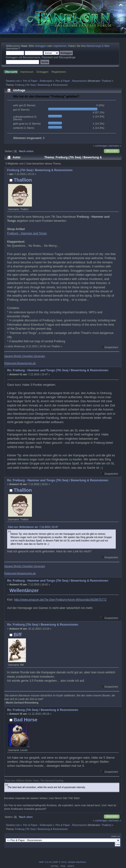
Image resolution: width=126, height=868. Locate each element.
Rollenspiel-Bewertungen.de (20, 363)
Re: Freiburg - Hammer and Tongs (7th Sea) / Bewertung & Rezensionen (58, 370)
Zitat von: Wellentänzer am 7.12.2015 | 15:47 (33, 527)
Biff (18, 635)
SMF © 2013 (60, 862)
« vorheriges (100, 146)
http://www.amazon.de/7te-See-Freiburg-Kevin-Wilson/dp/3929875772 (60, 600)
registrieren (60, 46)
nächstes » (115, 146)
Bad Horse (25, 720)
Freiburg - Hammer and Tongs (27, 233)
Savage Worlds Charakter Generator (25, 356)
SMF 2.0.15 (45, 862)
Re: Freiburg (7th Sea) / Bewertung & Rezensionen (43, 625)
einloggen (41, 46)
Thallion (106, 81)
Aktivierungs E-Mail (98, 46)
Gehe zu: (116, 836)
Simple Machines (77, 862)
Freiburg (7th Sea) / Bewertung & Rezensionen (40, 170)
